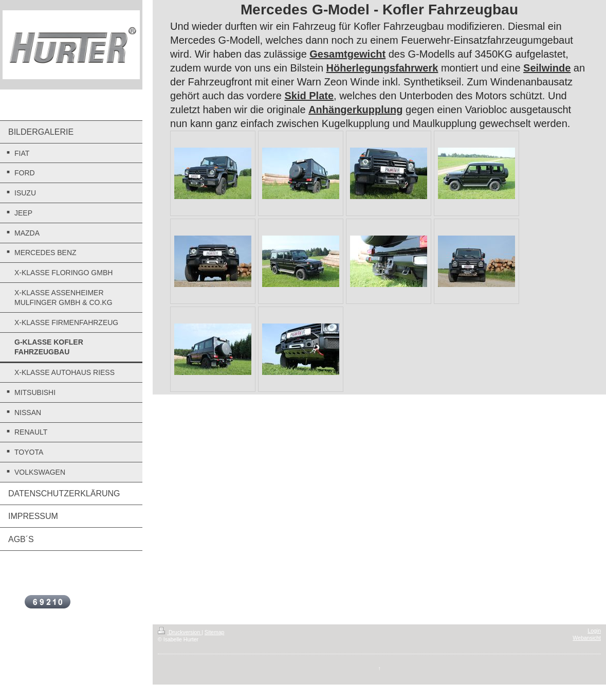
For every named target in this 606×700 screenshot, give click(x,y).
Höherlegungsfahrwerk (382, 68)
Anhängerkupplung (355, 110)
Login (594, 631)
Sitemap (215, 632)
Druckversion (180, 632)
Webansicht (587, 638)
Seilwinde (547, 68)
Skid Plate (309, 96)
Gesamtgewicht (347, 54)
